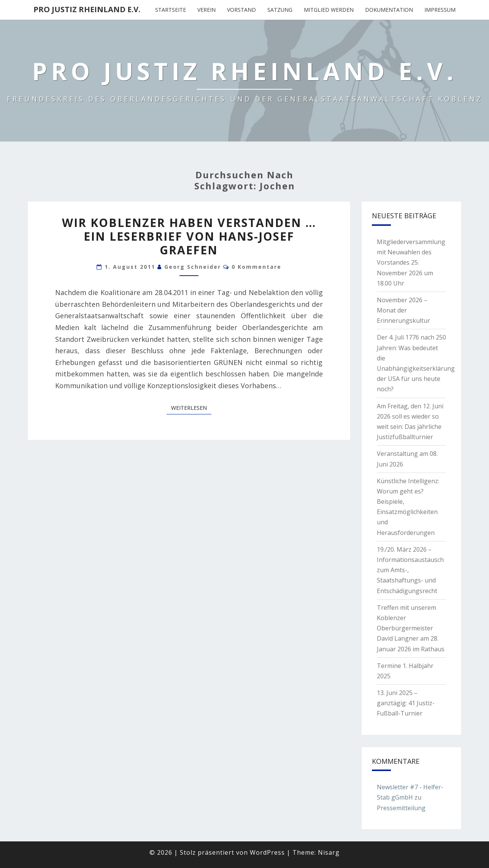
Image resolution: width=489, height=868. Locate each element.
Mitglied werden (329, 10)
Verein (206, 10)
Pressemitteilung (401, 808)
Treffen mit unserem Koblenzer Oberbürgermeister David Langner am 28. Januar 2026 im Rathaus (411, 628)
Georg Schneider (193, 267)
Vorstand (241, 10)
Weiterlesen (191, 408)
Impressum (440, 10)
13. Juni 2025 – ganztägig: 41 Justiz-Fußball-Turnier (406, 703)
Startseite (171, 10)
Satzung (280, 10)
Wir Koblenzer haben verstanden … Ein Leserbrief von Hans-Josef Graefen (189, 236)
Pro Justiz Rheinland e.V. (87, 9)
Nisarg (329, 852)
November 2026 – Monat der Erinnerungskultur (403, 310)
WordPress (267, 852)
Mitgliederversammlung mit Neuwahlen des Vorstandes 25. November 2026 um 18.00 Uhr (411, 263)
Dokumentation (389, 10)
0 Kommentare (256, 267)
